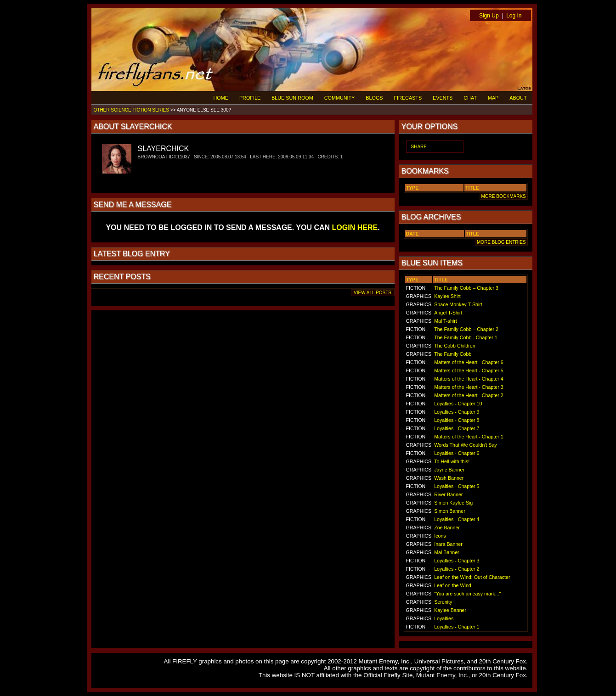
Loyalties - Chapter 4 (457, 519)
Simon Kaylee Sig (453, 503)
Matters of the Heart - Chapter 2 (469, 395)
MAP (493, 98)
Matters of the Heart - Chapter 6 (469, 362)
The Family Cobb (453, 354)
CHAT (470, 98)
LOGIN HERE (355, 227)
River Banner (448, 494)
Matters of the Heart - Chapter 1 (469, 437)
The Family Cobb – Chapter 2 (466, 329)
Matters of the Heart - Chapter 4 (469, 379)
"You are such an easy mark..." (467, 594)
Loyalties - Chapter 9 (457, 412)
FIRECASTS (408, 98)
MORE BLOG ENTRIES (501, 242)
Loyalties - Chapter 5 (457, 486)
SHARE (419, 147)
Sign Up (489, 16)
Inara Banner (448, 544)
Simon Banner (450, 511)
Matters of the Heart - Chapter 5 (469, 370)
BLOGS (374, 98)
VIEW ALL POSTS (373, 293)
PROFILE (250, 98)
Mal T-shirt (446, 321)
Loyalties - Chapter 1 (457, 627)
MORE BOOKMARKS (504, 196)
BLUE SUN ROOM (292, 98)
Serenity (443, 602)
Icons (440, 536)
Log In (514, 16)
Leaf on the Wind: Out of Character (472, 577)
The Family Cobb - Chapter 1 (466, 337)
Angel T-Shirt (448, 313)
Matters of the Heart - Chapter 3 (469, 387)
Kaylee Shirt (447, 296)
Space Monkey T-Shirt (458, 304)
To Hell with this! (452, 461)
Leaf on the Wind (453, 585)
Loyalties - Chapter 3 (457, 561)
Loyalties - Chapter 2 (457, 569)
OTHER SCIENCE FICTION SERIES (131, 110)
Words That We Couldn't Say (466, 445)
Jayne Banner (449, 470)
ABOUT (518, 98)
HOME (221, 98)
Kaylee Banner (450, 610)
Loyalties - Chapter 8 (457, 420)
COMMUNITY (340, 98)
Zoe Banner (447, 528)
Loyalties (444, 618)
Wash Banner (449, 478)
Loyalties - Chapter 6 (457, 453)
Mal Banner (447, 552)
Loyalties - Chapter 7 (457, 428)
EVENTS (443, 98)
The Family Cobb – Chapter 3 (466, 288)
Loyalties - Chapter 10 (458, 404)
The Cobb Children (455, 346)
